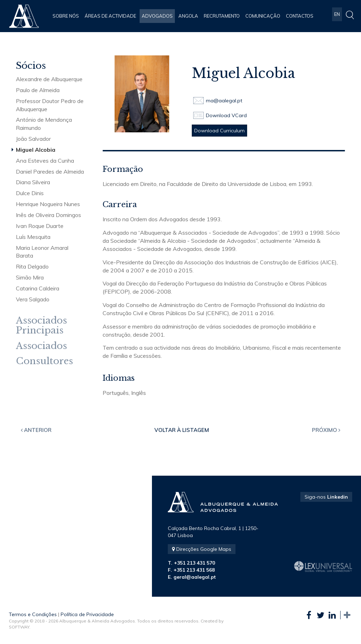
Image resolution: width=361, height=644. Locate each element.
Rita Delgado (32, 266)
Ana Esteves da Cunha (45, 161)
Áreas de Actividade (110, 16)
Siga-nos (326, 497)
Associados (41, 346)
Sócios (31, 66)
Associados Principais (41, 326)
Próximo (326, 430)
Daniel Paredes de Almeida (50, 171)
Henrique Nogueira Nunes (48, 204)
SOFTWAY (19, 627)
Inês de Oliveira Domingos (48, 215)
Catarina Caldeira (38, 288)
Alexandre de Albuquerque (49, 79)
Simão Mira (30, 277)
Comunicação (263, 16)
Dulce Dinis (30, 193)
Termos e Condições (33, 614)
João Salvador (33, 139)
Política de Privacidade (87, 614)
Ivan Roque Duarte (40, 226)
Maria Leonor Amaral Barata (42, 252)
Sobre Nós (66, 16)
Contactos (300, 16)
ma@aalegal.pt (224, 101)
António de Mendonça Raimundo (44, 124)
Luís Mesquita (33, 237)
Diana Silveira (33, 182)
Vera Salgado (33, 299)
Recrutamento (222, 16)
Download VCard (226, 115)
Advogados (157, 16)
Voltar (182, 430)
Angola (188, 16)
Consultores (44, 361)
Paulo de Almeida (38, 90)
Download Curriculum (219, 131)
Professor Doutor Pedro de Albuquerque (50, 105)
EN (337, 16)
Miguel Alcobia (36, 150)
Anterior (36, 430)
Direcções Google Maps (202, 549)
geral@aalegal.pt (195, 577)
